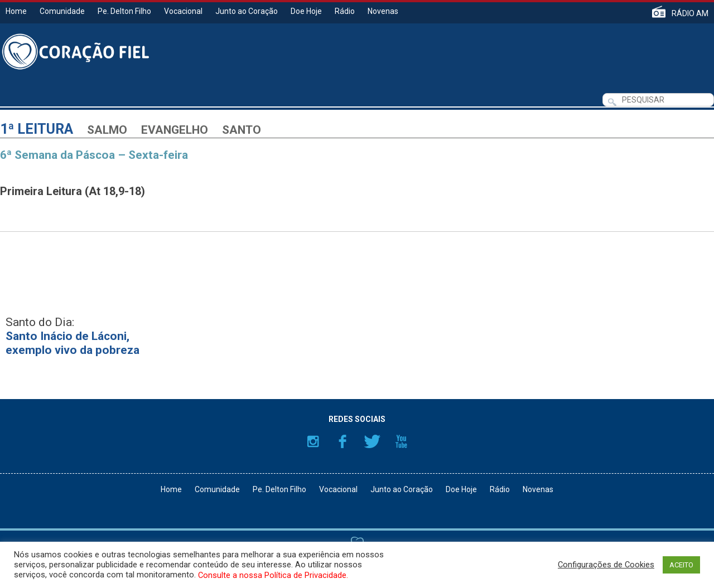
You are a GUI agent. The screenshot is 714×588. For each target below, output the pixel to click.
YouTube (402, 441)
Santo (242, 130)
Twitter (372, 441)
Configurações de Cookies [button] (606, 565)
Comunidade (62, 11)
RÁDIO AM (690, 13)
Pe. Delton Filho (124, 11)
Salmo (107, 130)
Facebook (342, 441)
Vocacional (183, 11)
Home (16, 11)
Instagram (313, 441)
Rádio (345, 11)
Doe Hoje (306, 11)
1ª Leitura (37, 129)
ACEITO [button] (681, 565)
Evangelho (175, 130)
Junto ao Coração (247, 11)
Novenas (383, 11)
